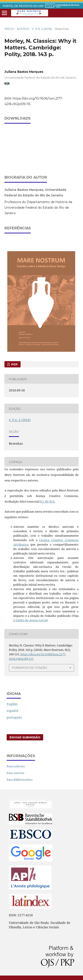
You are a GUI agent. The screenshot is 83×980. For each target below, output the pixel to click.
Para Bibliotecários (20, 780)
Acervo (23, 29)
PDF (14, 364)
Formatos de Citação (30, 668)
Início (9, 29)
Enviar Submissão (25, 737)
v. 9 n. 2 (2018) (42, 29)
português (14, 717)
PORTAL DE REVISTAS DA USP (23, 6)
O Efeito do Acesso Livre (30, 620)
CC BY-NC (47, 501)
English (12, 704)
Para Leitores (16, 766)
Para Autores (15, 773)
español (12, 711)
